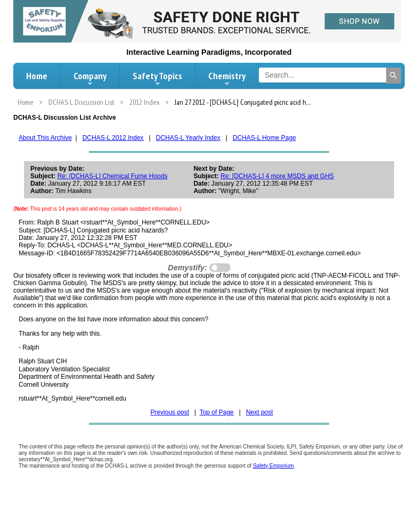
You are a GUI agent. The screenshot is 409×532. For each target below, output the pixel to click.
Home (37, 76)
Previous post (170, 412)
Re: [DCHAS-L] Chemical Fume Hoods (113, 176)
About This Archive (45, 138)
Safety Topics (157, 79)
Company (90, 79)
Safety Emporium (273, 466)
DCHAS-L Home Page (264, 138)
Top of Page (217, 412)
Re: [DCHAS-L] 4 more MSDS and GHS (277, 176)
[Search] (394, 76)
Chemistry (227, 79)
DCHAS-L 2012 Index (113, 138)
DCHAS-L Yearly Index (188, 138)
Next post (260, 412)
